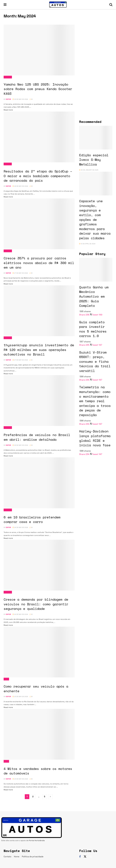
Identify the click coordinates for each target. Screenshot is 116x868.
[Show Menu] (5, 5)
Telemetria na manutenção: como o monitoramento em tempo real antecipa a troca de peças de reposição (95, 401)
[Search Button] (111, 5)
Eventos (8, 164)
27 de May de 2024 (20, 273)
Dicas (6, 679)
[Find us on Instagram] (91, 857)
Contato (7, 857)
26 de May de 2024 (20, 445)
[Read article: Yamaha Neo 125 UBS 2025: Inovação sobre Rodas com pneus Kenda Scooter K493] (39, 50)
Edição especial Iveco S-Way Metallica (94, 160)
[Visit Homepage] (58, 5)
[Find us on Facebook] (80, 857)
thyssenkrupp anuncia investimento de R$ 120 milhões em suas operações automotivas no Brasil (39, 350)
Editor (8, 99)
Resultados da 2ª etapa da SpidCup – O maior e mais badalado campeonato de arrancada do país (38, 176)
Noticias (8, 77)
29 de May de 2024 (20, 99)
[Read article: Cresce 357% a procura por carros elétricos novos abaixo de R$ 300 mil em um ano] (39, 224)
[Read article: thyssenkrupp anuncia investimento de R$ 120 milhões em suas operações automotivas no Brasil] (39, 311)
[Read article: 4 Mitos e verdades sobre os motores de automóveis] (39, 734)
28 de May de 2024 (20, 186)
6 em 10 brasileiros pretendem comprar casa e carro (32, 519)
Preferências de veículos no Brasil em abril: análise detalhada (37, 437)
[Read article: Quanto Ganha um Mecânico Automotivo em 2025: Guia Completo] (96, 270)
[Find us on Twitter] (85, 857)
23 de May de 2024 (20, 697)
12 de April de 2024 (87, 244)
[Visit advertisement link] (96, 30)
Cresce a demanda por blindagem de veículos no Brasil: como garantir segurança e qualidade (36, 604)
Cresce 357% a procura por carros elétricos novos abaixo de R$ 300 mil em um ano (39, 263)
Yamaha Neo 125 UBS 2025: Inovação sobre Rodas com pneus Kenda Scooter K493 (38, 89)
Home (17, 857)
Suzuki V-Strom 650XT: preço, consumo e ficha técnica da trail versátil (95, 362)
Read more (8, 110)
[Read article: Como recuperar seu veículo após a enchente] (39, 652)
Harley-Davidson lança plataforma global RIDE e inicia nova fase (95, 438)
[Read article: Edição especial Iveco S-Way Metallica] (96, 138)
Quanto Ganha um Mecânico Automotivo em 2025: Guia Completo (94, 296)
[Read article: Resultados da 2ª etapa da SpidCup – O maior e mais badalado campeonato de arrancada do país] (39, 137)
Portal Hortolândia (37, 840)
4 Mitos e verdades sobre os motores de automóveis (38, 771)
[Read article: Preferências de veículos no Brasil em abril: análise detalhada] (39, 401)
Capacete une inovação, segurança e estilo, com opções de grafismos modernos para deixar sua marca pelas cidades (95, 219)
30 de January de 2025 (89, 170)
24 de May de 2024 (20, 527)
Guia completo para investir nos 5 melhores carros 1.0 (93, 329)
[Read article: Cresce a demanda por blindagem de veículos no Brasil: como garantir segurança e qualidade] (39, 565)
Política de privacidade (33, 857)
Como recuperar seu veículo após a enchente (36, 689)
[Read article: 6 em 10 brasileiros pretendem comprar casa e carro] (39, 483)
